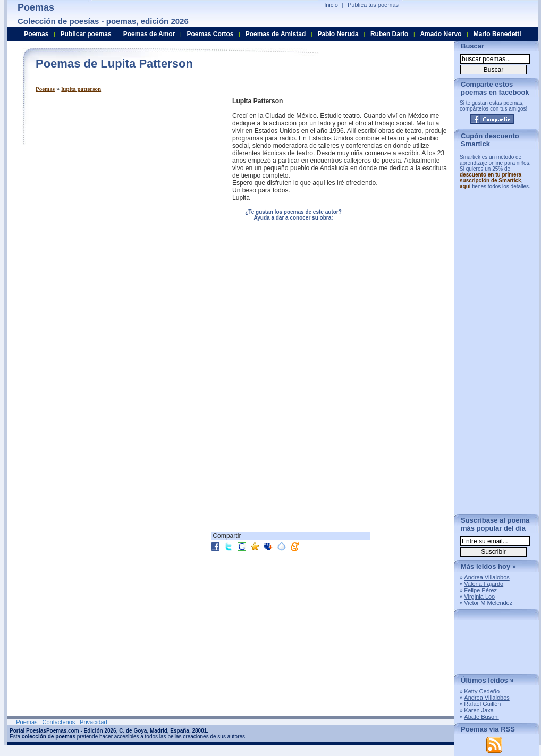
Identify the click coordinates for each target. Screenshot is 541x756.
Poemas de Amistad (276, 34)
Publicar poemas (86, 34)
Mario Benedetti (497, 34)
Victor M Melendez (488, 603)
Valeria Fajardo (484, 584)
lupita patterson (81, 89)
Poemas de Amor (149, 34)
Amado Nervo (441, 34)
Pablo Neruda (338, 34)
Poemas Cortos (210, 34)
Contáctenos (58, 722)
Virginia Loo (479, 597)
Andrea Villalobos (487, 577)
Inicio (331, 5)
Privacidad (93, 722)
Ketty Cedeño (482, 691)
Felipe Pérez (480, 590)
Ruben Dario (389, 34)
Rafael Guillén (482, 704)
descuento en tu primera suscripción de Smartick (491, 178)
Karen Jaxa (479, 710)
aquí (465, 186)
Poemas (45, 89)
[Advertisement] (100, 197)
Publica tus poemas (373, 5)
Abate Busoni (481, 717)
